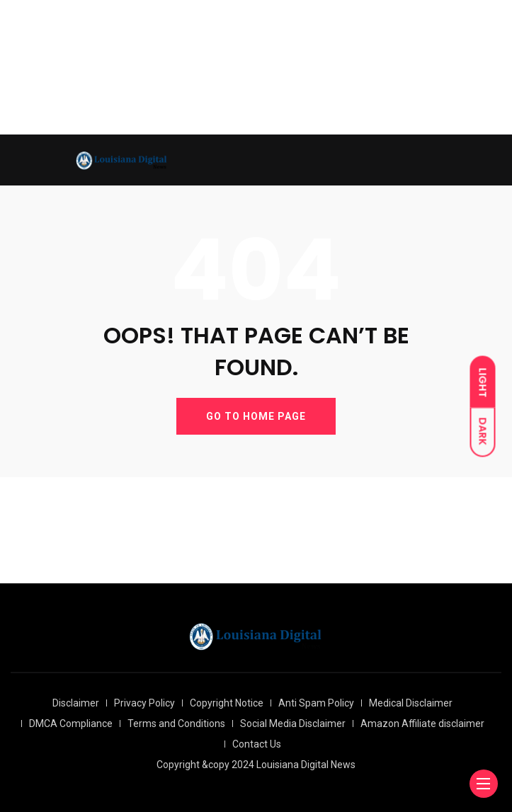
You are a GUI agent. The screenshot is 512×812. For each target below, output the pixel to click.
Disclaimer (76, 703)
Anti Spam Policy (316, 703)
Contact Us (257, 744)
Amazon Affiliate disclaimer (422, 724)
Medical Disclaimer (411, 703)
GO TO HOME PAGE (256, 416)
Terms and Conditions (176, 724)
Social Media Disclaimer (293, 724)
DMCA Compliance (71, 724)
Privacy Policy (144, 703)
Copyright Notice (227, 703)
